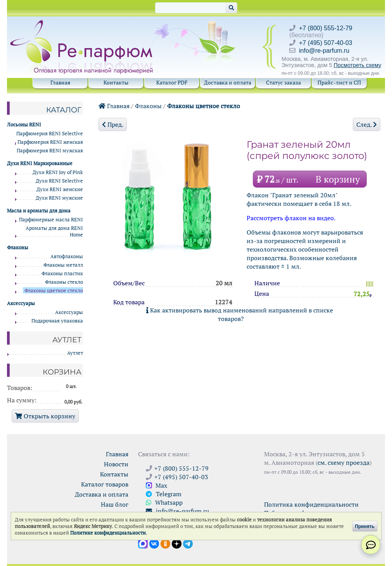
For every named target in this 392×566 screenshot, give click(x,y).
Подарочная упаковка (57, 321)
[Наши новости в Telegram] (188, 543)
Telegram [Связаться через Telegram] (164, 494)
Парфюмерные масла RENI (51, 220)
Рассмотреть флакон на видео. (291, 218)
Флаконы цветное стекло (204, 106)
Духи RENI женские (60, 189)
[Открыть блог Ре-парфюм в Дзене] (177, 543)
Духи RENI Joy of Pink (58, 172)
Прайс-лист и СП (339, 82)
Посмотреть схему (357, 65)
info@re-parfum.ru (324, 51)
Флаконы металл (63, 265)
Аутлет (75, 353)
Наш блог (115, 504)
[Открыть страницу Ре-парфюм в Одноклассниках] (165, 543)
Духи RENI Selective (59, 181)
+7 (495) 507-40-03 (326, 43)
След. (367, 124)
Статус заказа (283, 82)
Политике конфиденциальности (108, 533)
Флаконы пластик (62, 274)
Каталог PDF (172, 82)
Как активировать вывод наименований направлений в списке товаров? (240, 314)
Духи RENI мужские (59, 198)
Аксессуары (69, 312)
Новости (116, 464)
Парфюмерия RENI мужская (50, 151)
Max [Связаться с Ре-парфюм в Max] (156, 485)
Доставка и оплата (228, 82)
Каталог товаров (105, 484)
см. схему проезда (344, 462)
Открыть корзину (45, 416)
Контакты (116, 82)
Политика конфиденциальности (311, 504)
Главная (60, 82)
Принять (365, 526)
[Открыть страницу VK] (154, 543)
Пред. (113, 124)
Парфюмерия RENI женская (50, 142)
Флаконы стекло (64, 282)
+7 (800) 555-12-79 (326, 28)
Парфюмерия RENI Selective (50, 134)
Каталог (64, 110)
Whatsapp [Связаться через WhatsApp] (164, 502)
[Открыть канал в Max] (143, 543)
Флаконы (148, 106)
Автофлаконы (67, 256)
